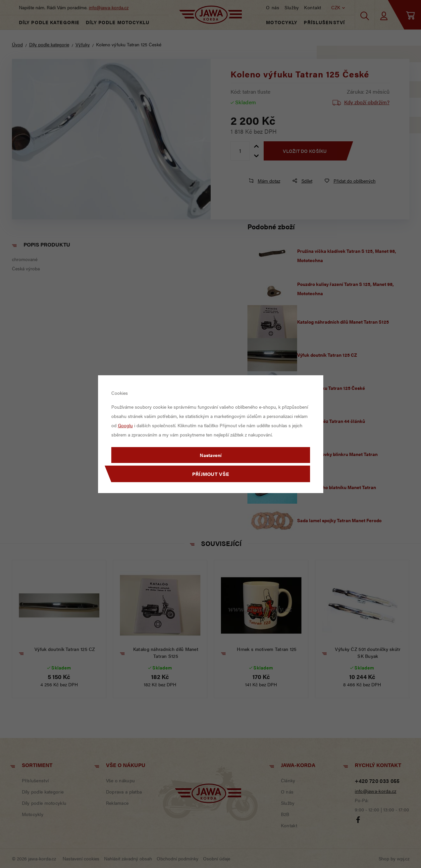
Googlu (125, 425)
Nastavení (211, 455)
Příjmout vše (211, 474)
